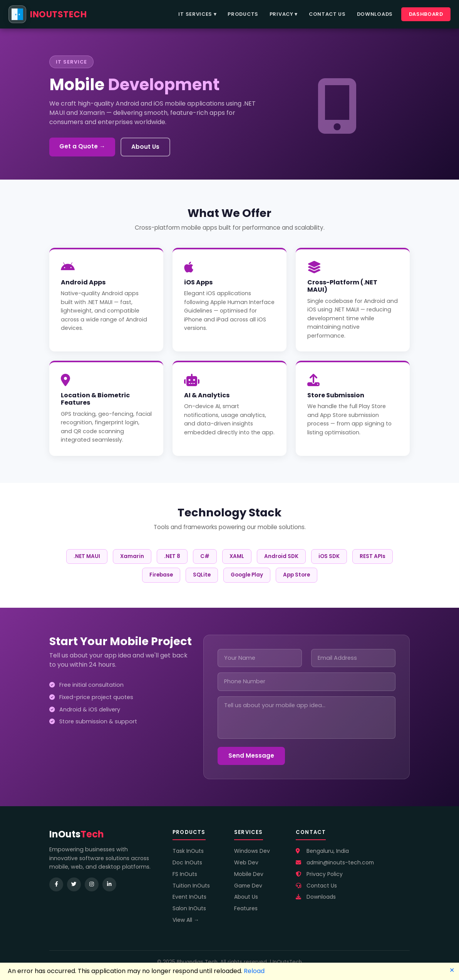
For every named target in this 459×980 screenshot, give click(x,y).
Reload (254, 971)
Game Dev (248, 886)
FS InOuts (185, 874)
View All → (186, 920)
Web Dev (246, 862)
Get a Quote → (82, 146)
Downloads (375, 14)
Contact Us (327, 14)
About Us (145, 147)
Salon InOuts (189, 908)
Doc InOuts (187, 862)
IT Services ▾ (197, 14)
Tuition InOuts (191, 886)
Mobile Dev (249, 874)
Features (246, 908)
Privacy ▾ (284, 14)
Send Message (251, 756)
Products (243, 14)
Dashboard (426, 14)
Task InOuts (188, 851)
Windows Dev (252, 851)
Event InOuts (189, 897)
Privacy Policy (319, 874)
